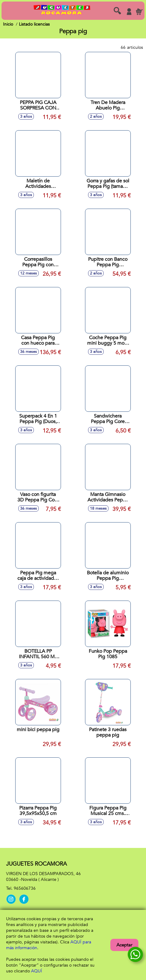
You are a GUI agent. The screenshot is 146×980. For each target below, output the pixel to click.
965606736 (25, 888)
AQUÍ (37, 971)
